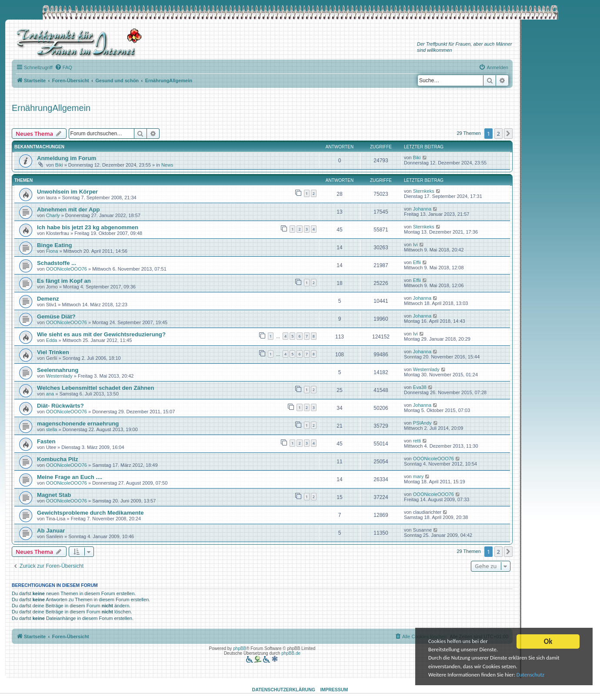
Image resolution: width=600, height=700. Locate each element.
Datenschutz (537, 675)
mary (418, 476)
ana (50, 394)
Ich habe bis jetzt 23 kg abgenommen (88, 227)
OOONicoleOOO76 (67, 269)
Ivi (415, 244)
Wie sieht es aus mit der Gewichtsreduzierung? (101, 334)
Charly (53, 215)
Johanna (422, 209)
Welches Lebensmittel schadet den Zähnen (95, 388)
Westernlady (59, 376)
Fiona (52, 251)
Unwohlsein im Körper (67, 192)
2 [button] (498, 134)
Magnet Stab (54, 495)
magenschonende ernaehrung (78, 424)
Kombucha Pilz (58, 459)
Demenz (48, 299)
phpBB (240, 648)
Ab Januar (51, 531)
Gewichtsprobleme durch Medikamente (90, 513)
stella (52, 429)
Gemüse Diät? (56, 317)
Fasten (46, 441)
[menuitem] (63, 67)
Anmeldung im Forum (67, 158)
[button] (508, 134)
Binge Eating (55, 245)
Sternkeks (424, 191)
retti (417, 441)
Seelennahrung (58, 370)
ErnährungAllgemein (51, 108)
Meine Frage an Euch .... (70, 477)
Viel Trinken (53, 352)
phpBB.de (291, 653)
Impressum (334, 690)
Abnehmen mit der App (68, 209)
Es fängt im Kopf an (64, 281)
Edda (52, 340)
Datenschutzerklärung (284, 690)
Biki (59, 165)
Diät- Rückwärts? (60, 406)
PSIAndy (422, 423)
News (167, 165)
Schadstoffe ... (57, 263)
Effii (417, 262)
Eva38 (420, 387)
